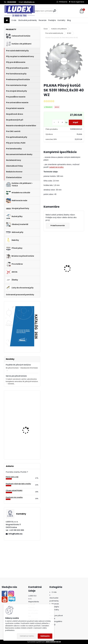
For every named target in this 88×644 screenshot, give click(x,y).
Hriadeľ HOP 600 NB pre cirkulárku (74, 266)
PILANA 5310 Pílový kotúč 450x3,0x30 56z (28, 444)
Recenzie (43, 20)
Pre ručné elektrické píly (54, 33)
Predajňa (52, 20)
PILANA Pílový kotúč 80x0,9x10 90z (26, 402)
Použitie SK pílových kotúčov (18, 365)
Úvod (46, 29)
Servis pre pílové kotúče (16, 376)
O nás (14, 20)
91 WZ (69, 33)
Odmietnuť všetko (27, 636)
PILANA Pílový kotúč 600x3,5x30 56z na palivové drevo (53, 264)
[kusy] (58, 122)
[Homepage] (7, 20)
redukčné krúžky (56, 167)
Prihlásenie (63, 2)
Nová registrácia (78, 2)
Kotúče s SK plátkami (59, 29)
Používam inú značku (14, 497)
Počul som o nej (12, 477)
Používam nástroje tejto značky (18, 484)
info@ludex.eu (15, 534)
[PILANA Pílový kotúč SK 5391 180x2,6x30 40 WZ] (64, 61)
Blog (69, 20)
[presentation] (45, 265)
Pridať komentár (58, 226)
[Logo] (20, 11)
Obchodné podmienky (28, 20)
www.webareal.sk (53, 642)
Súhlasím (45, 636)
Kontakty (61, 20)
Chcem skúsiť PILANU (14, 491)
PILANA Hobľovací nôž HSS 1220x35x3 (27, 424)
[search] (55, 11)
